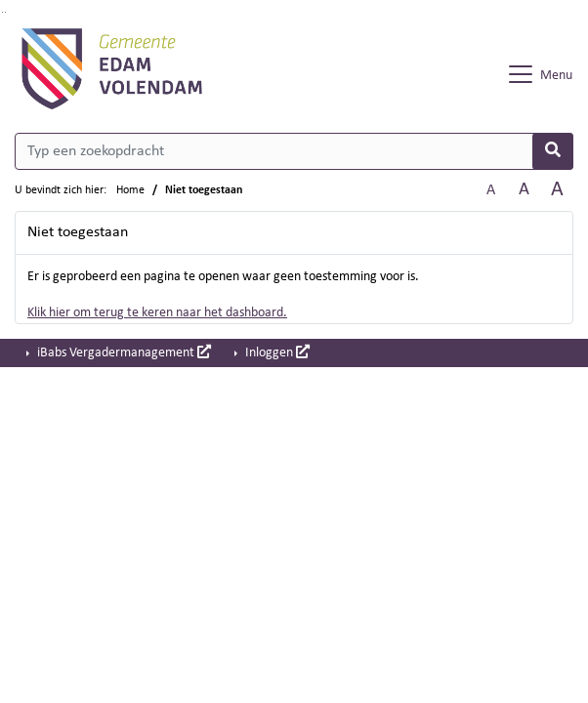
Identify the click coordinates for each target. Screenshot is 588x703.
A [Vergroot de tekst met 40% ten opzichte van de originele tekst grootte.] (557, 190)
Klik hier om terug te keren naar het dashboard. (157, 313)
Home (130, 190)
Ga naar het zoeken (2, 12)
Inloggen (276, 352)
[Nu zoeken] (553, 151)
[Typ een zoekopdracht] (294, 151)
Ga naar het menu (5, 12)
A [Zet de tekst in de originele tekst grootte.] (491, 190)
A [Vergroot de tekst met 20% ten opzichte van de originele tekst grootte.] (524, 190)
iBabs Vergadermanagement (123, 352)
